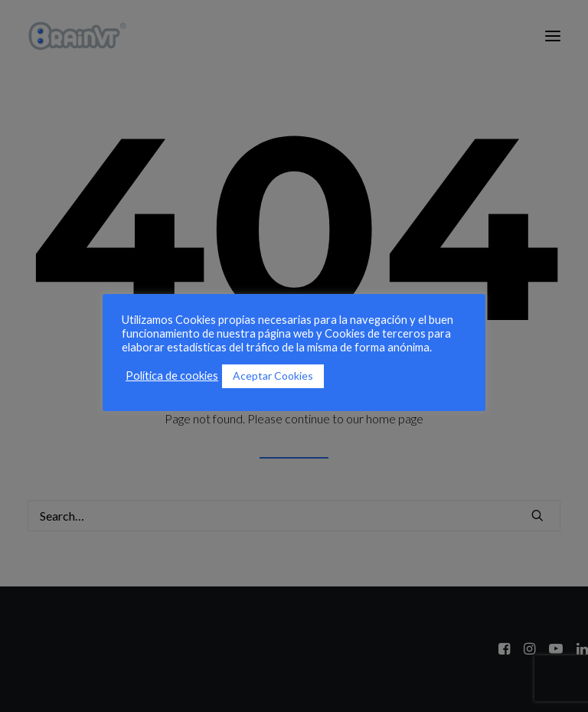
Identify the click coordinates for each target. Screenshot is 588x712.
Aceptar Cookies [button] (273, 376)
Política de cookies (172, 376)
